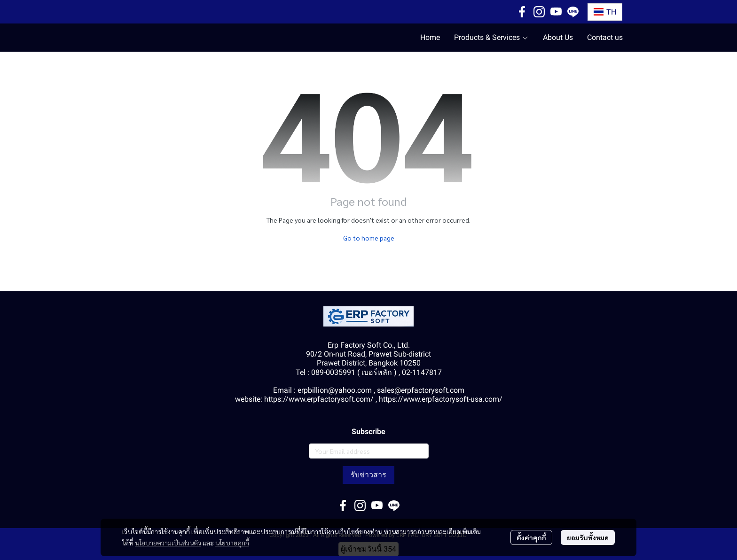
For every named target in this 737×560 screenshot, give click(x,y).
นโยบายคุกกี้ (232, 543)
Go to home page (369, 238)
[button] (605, 12)
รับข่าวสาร (368, 475)
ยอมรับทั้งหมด (588, 537)
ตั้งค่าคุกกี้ (531, 537)
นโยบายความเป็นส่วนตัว (168, 543)
